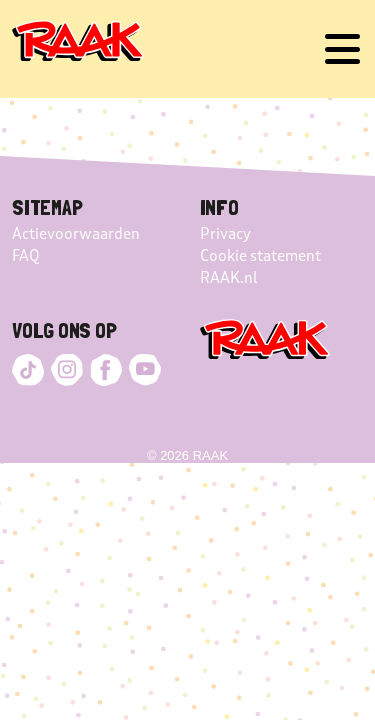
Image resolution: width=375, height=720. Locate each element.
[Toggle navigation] (342, 49)
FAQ (26, 256)
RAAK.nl (229, 278)
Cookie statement (260, 256)
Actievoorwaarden (76, 234)
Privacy (225, 234)
